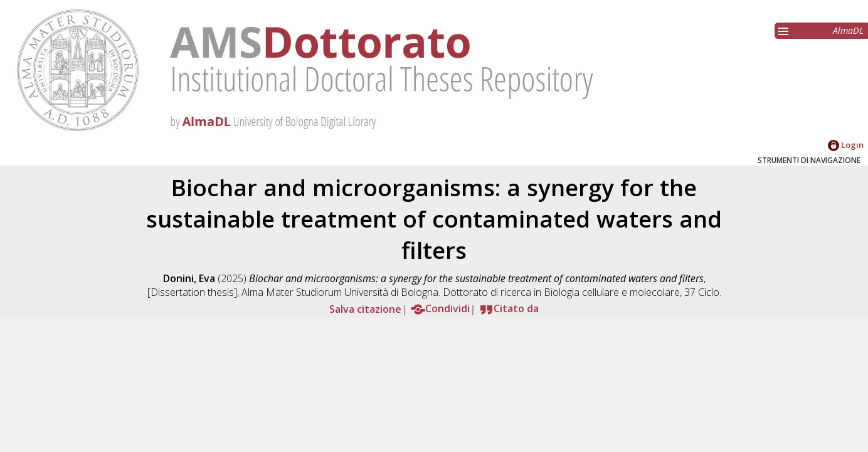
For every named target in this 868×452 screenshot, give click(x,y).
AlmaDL (848, 30)
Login (846, 145)
